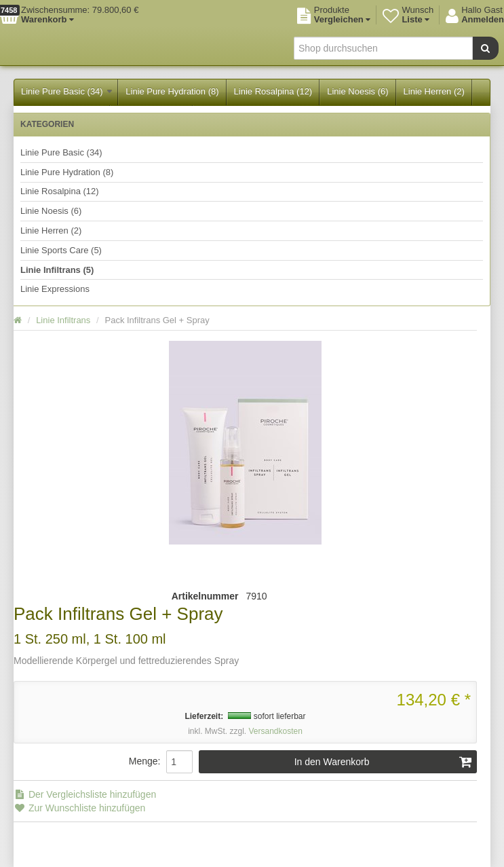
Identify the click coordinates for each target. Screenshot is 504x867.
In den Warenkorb (383, 762)
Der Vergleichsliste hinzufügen (85, 794)
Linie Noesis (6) (357, 91)
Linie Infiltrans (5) (57, 270)
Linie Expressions (55, 289)
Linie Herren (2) (434, 91)
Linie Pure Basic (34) (66, 91)
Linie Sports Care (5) (61, 250)
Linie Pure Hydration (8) (172, 91)
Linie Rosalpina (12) (273, 91)
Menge (143, 761)
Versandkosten (275, 731)
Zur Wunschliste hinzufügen (79, 808)
